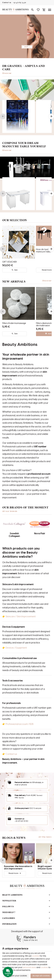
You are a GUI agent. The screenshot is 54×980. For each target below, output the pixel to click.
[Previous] (3, 116)
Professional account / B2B (20, 724)
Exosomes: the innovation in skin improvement (18, 868)
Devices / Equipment (16, 648)
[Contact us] (7, 3)
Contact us (11, 754)
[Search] (32, 10)
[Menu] (50, 10)
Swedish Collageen (14, 535)
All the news (45, 837)
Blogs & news (14, 838)
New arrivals (14, 282)
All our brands (10, 511)
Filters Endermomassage (14, 323)
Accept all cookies (41, 976)
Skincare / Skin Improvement (21, 617)
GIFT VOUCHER (10, 262)
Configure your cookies (16, 976)
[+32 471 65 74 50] (19, 3)
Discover (7, 73)
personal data (29, 967)
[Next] (51, 116)
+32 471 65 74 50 (21, 821)
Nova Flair (40, 534)
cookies (36, 956)
